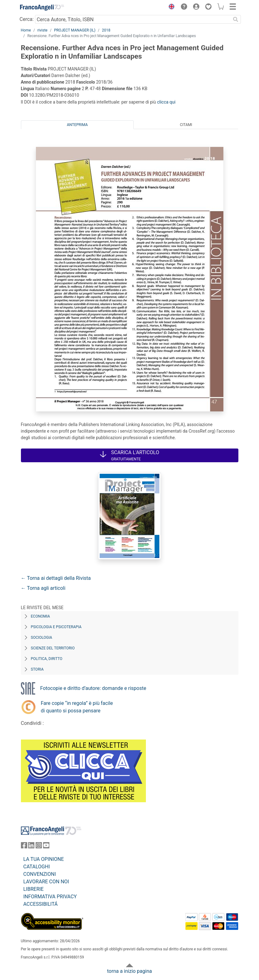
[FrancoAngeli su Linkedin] (31, 847)
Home (26, 30)
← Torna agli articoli (43, 588)
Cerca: (27, 19)
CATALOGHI (37, 867)
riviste (42, 30)
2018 (106, 30)
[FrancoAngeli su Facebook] (24, 847)
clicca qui (166, 102)
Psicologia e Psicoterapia (56, 627)
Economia (40, 616)
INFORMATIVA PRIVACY (50, 897)
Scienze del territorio (53, 648)
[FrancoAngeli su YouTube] (46, 847)
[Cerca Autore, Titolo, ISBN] (133, 19)
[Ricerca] (236, 19)
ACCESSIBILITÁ (41, 904)
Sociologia (42, 638)
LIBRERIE (34, 889)
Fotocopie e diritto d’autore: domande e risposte (93, 688)
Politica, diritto (47, 659)
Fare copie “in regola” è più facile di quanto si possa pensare (77, 707)
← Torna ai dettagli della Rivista (56, 578)
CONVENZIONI (40, 874)
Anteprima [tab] (77, 125)
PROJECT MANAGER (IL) (75, 30)
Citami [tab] (186, 125)
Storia (37, 669)
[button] (170, 7)
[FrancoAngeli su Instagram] (39, 847)
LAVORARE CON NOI (46, 882)
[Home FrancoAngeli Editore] (42, 7)
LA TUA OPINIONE (44, 859)
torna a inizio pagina (129, 971)
